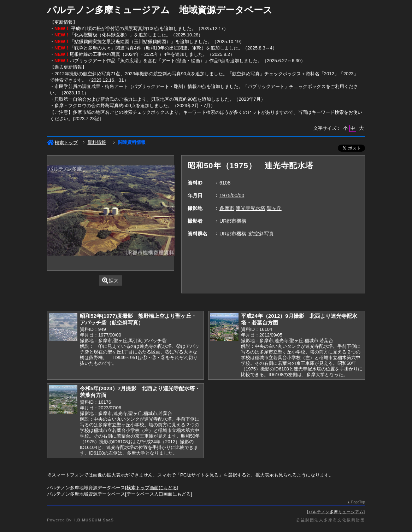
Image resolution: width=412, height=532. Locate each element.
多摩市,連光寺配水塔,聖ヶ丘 (251, 208)
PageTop (358, 502)
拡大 (110, 280)
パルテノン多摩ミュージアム (336, 512)
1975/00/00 (232, 195)
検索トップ (62, 143)
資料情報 (97, 142)
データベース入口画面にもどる (159, 494)
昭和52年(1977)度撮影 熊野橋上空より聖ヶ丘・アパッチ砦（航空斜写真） (138, 319)
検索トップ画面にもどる (152, 488)
